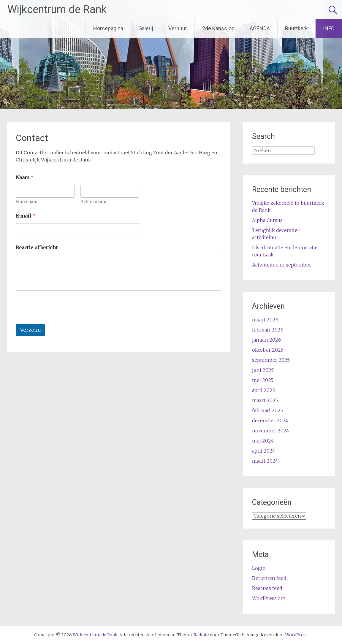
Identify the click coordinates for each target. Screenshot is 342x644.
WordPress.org (269, 598)
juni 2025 (263, 370)
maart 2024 (265, 461)
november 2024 (271, 431)
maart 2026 (265, 320)
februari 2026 (268, 330)
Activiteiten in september (282, 265)
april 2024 (264, 451)
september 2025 (271, 360)
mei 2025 (263, 380)
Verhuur (178, 28)
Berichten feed (269, 578)
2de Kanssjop (218, 28)
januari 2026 (267, 340)
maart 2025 (265, 400)
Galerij (146, 28)
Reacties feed (267, 588)
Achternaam (93, 202)
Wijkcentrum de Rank (57, 9)
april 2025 (263, 390)
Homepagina (108, 28)
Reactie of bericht (37, 248)
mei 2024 (263, 441)
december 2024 (270, 421)
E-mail (26, 216)
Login (259, 568)
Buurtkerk (296, 28)
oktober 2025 (268, 350)
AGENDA (260, 28)
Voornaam (27, 202)
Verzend (30, 330)
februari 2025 (267, 410)
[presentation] (61, 320)
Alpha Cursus (267, 220)
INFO (329, 28)
